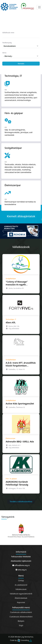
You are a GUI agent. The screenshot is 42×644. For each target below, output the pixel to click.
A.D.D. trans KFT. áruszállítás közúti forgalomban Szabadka (21, 366)
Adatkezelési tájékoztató (21, 561)
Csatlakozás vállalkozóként (21, 612)
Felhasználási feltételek (21, 557)
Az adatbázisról (21, 585)
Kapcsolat (21, 602)
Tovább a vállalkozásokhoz (21, 502)
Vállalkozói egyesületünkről (21, 594)
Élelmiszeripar (10, 438)
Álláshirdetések (21, 598)
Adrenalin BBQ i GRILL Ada (20, 442)
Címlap (21, 581)
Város (4, 53)
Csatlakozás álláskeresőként (21, 617)
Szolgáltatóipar (11, 279)
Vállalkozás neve (8, 33)
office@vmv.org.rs (21, 565)
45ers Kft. (11, 322)
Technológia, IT (11, 319)
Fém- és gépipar (11, 479)
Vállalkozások (21, 589)
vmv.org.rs (21, 570)
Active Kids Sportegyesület (20, 404)
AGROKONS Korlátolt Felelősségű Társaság (17, 483)
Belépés (21, 621)
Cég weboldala (14, 329)
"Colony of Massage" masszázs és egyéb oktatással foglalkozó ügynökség (17, 286)
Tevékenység (7, 43)
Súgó (21, 625)
